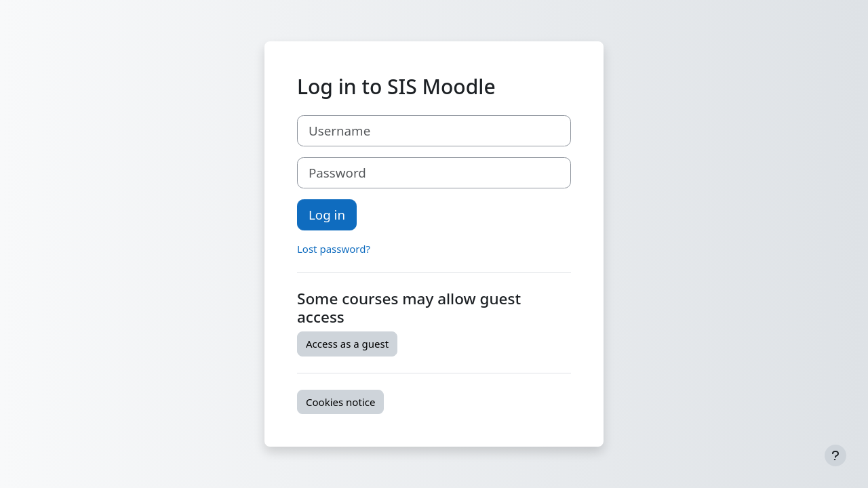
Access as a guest (347, 344)
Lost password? (334, 249)
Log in (327, 215)
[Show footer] (835, 455)
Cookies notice (340, 402)
